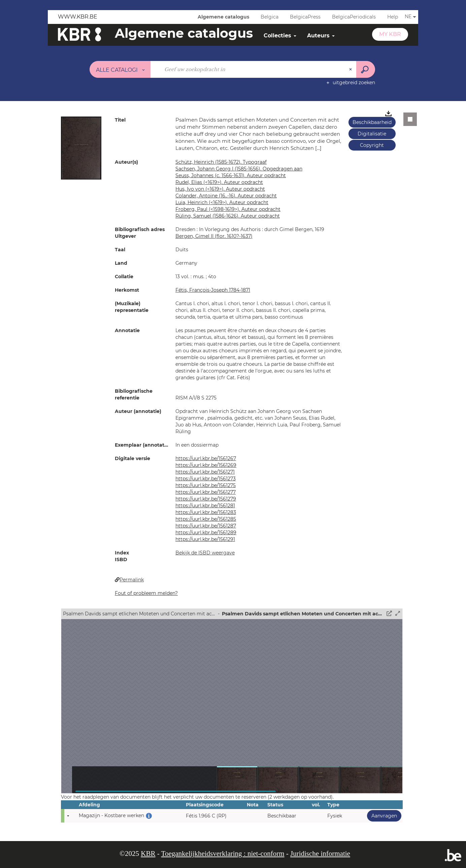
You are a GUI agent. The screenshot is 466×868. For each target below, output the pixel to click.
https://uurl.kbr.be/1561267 (206, 458)
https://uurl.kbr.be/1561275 (206, 485)
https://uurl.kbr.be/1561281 (205, 506)
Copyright (372, 145)
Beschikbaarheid (372, 122)
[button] (81, 148)
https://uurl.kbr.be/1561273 (206, 479)
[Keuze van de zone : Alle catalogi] (120, 69)
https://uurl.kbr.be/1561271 (205, 472)
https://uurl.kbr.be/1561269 (206, 465)
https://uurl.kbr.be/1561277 (206, 492)
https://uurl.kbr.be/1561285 (206, 519)
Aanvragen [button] (382, 816)
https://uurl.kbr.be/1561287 (206, 526)
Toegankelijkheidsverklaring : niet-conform (223, 854)
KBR (148, 854)
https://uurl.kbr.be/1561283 (206, 512)
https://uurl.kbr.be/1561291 (205, 539)
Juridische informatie (320, 854)
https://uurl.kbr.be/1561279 (206, 499)
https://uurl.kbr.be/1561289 (206, 533)
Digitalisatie (372, 134)
